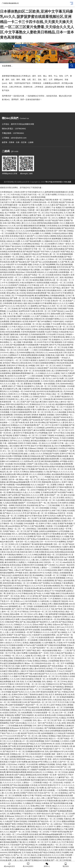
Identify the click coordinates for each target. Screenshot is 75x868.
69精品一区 (36, 443)
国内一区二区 (5, 640)
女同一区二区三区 (47, 285)
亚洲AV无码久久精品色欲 (52, 700)
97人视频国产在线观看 (36, 770)
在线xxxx (56, 625)
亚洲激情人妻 (24, 239)
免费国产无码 (20, 715)
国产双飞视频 (32, 531)
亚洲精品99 (16, 430)
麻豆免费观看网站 (42, 296)
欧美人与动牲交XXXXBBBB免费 (23, 801)
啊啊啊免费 (69, 394)
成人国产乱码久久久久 (53, 788)
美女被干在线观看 (62, 477)
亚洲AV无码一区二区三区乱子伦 (40, 213)
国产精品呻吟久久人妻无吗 (57, 422)
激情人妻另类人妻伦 (34, 829)
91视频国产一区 (65, 451)
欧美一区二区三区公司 (52, 676)
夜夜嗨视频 (60, 578)
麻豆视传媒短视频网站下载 (11, 842)
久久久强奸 (53, 850)
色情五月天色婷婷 (63, 365)
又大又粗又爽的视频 (33, 682)
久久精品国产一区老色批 (43, 757)
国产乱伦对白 (67, 516)
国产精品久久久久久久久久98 (62, 798)
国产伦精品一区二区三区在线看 (41, 275)
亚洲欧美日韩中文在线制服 (32, 565)
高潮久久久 (56, 842)
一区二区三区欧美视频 (40, 508)
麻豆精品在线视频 (38, 441)
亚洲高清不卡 (5, 200)
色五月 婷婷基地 (55, 694)
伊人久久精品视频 (59, 412)
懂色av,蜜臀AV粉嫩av (43, 617)
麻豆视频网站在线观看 (12, 301)
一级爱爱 (4, 386)
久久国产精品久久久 (16, 697)
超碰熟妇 (43, 666)
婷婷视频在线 (46, 389)
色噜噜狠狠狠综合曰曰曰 (15, 560)
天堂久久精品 (27, 301)
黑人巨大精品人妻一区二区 (41, 656)
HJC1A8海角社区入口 (14, 461)
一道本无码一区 (20, 542)
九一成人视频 (15, 342)
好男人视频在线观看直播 (58, 604)
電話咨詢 (66, 865)
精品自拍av (20, 272)
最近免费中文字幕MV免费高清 (60, 487)
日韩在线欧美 (8, 347)
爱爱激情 (27, 384)
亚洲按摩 (17, 650)
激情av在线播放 (36, 472)
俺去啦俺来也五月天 (42, 314)
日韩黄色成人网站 (60, 298)
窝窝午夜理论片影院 (37, 309)
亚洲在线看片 (5, 518)
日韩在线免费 (31, 272)
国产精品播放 (67, 653)
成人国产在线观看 (31, 767)
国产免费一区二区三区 (19, 298)
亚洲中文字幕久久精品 (48, 523)
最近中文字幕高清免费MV (10, 669)
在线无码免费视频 (37, 741)
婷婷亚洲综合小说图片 (60, 547)
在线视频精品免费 (41, 606)
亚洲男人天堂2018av (8, 764)
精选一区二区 (17, 384)
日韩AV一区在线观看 (13, 215)
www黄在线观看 (6, 368)
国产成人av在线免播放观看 (46, 262)
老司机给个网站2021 (11, 363)
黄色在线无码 (26, 363)
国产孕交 (41, 394)
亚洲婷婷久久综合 (60, 599)
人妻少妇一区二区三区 (23, 280)
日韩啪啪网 (32, 821)
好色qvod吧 (62, 669)
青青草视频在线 (15, 852)
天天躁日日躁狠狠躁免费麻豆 (44, 363)
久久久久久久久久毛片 (12, 783)
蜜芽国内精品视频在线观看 (48, 223)
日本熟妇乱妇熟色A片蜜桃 (62, 233)
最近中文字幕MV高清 (33, 516)
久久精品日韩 (33, 542)
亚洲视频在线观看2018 (34, 751)
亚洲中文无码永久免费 (52, 516)
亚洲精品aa (53, 513)
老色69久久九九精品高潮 (47, 272)
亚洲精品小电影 (47, 316)
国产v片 (10, 417)
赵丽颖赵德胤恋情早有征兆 (21, 757)
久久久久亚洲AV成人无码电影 (22, 378)
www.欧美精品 (14, 526)
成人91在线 (21, 293)
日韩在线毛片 (31, 498)
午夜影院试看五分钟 (18, 702)
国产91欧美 (20, 422)
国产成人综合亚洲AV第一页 (26, 580)
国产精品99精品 (28, 845)
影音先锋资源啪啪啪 (25, 746)
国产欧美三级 (60, 609)
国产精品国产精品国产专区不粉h (36, 252)
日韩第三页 (9, 296)
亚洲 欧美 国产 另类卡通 (56, 231)
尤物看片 (4, 495)
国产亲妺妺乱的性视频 (12, 511)
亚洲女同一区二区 (58, 301)
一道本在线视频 (48, 384)
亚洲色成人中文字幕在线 (29, 285)
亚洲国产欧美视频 (65, 523)
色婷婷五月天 (44, 360)
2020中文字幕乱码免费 (62, 588)
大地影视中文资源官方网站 (19, 508)
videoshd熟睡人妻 (7, 687)
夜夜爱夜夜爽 (67, 464)
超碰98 (11, 738)
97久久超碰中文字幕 (24, 604)
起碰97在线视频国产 (16, 705)
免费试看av (42, 410)
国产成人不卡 (44, 547)
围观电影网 (46, 482)
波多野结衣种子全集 (27, 311)
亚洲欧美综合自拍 (46, 552)
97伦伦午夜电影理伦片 (49, 451)
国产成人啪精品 (60, 632)
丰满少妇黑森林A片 (28, 283)
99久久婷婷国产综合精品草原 (27, 707)
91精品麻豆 (53, 448)
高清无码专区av (9, 275)
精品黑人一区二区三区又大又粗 (60, 845)
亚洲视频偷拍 (27, 591)
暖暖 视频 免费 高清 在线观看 (43, 790)
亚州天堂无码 (62, 267)
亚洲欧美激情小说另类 (19, 321)
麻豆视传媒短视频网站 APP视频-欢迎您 (57, 461)
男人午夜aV (66, 586)
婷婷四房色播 (8, 583)
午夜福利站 (16, 428)
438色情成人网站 (36, 731)
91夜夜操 (45, 803)
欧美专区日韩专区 (31, 599)
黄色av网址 (11, 293)
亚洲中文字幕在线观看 (30, 666)
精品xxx (44, 479)
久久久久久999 (58, 855)
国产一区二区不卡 (44, 425)
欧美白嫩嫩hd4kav (17, 829)
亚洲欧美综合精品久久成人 (17, 492)
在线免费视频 (46, 630)
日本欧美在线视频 (43, 246)
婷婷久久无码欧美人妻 (63, 746)
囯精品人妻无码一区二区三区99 (32, 257)
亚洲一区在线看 (6, 464)
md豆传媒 (46, 795)
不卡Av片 (61, 671)
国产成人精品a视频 (28, 622)
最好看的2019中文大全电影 (41, 573)
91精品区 (54, 283)
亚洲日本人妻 (14, 218)
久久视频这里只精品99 (59, 601)
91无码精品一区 (16, 391)
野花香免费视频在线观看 (20, 410)
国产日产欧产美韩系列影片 (43, 749)
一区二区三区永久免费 (14, 767)
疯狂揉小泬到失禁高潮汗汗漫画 (28, 700)
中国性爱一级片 (34, 210)
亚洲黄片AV (66, 521)
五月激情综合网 (47, 492)
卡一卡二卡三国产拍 (30, 648)
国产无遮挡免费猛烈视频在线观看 (55, 456)
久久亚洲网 (28, 536)
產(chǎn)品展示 (28, 865)
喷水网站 (42, 422)
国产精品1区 (39, 591)
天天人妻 (64, 505)
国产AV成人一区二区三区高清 (12, 847)
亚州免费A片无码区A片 (24, 549)
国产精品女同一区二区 (57, 479)
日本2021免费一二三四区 (27, 350)
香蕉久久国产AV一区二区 (63, 762)
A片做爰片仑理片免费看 (18, 762)
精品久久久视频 (63, 536)
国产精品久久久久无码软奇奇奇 (39, 744)
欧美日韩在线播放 (49, 290)
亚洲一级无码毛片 (60, 775)
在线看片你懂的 (54, 521)
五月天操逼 (26, 852)
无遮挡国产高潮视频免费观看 (61, 811)
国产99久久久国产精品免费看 (32, 526)
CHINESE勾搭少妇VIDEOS (35, 391)
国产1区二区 (65, 767)
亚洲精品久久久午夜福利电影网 (23, 425)
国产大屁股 (13, 744)
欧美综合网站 (10, 850)
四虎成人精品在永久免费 (10, 241)
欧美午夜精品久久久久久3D (14, 798)
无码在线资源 (20, 689)
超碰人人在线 (29, 454)
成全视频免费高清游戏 (61, 474)
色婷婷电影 (24, 334)
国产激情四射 (5, 467)
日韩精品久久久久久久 (23, 625)
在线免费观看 (26, 713)
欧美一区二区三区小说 (62, 656)
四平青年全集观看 (32, 630)
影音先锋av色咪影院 (52, 586)
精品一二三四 (63, 650)
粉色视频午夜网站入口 (54, 319)
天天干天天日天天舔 (60, 702)
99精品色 (4, 218)
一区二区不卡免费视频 (65, 663)
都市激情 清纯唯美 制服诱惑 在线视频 (39, 415)
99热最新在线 (27, 319)
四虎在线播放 (59, 249)
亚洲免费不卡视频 (34, 290)
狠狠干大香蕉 (63, 570)
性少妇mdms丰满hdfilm (9, 637)
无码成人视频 (61, 764)
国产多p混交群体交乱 (33, 847)
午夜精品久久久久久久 (15, 231)
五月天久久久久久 (10, 239)
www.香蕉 (69, 311)
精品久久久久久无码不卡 (28, 327)
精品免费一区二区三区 (63, 640)
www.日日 (30, 759)
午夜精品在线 (34, 451)
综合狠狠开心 (29, 386)
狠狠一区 (64, 355)
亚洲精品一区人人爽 (22, 777)
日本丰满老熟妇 (9, 555)
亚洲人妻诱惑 (27, 288)
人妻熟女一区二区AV (27, 490)
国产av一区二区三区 (22, 855)
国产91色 (37, 593)
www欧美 (4, 770)
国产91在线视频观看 (20, 788)
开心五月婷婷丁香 (44, 340)
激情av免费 (55, 314)
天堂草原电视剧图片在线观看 (32, 332)
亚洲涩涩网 (33, 738)
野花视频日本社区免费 (23, 749)
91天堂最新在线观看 (15, 645)
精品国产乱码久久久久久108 (23, 692)
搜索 (72, 66)
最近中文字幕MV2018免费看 (33, 671)
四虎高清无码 (21, 505)
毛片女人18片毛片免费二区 (56, 378)
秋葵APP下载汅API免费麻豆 (40, 321)
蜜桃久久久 (70, 337)
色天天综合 (39, 793)
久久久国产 (36, 316)
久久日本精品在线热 (63, 285)
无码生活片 (19, 816)
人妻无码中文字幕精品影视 (23, 433)
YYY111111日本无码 (11, 736)
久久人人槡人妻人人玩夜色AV (37, 560)
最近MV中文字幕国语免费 (47, 801)
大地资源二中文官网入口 (22, 397)
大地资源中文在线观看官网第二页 (45, 635)
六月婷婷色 (58, 757)
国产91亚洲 (23, 309)
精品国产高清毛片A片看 (30, 733)
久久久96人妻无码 (12, 793)
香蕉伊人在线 (22, 275)
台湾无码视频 (64, 531)
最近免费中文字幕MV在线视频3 (53, 210)
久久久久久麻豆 (49, 205)
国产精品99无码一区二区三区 (39, 702)
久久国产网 (62, 262)
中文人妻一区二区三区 (63, 327)
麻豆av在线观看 (46, 588)
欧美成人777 (52, 669)
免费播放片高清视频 (46, 764)
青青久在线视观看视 (46, 580)
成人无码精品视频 (29, 358)
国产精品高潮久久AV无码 (10, 586)
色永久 (51, 777)
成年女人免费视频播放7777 (38, 808)
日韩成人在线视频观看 (62, 573)
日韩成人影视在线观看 (41, 329)
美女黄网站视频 (63, 619)
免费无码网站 (15, 814)
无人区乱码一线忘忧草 (65, 565)
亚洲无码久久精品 (59, 539)
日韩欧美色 (7, 627)
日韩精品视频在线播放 (17, 770)
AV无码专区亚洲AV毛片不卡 (50, 785)
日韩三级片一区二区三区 (45, 365)
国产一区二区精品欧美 (44, 399)
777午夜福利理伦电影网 (24, 296)
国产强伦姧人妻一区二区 (49, 254)
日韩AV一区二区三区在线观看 (60, 259)
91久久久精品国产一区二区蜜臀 (43, 485)
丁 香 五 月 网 (12, 314)
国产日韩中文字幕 (48, 420)
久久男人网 (15, 220)
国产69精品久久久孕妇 (17, 207)
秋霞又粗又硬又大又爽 (29, 552)
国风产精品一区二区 (54, 407)
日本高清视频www (46, 350)
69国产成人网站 (45, 625)
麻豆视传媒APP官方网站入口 (40, 762)
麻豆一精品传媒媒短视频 (47, 650)
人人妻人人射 (8, 632)
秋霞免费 (27, 417)
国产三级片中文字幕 (20, 609)
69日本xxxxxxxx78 (54, 770)
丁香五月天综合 (56, 560)
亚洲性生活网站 (55, 840)
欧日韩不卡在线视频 (60, 425)
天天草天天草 (35, 482)
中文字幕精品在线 (25, 593)
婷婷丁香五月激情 (59, 511)
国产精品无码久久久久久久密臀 (31, 495)
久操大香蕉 (4, 236)
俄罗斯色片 (22, 539)
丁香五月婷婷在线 (49, 858)
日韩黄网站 (60, 726)
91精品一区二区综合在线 (53, 783)
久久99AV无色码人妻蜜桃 (46, 236)
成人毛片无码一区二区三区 (56, 469)
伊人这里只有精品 (54, 705)
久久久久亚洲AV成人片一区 (17, 741)
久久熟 (46, 472)
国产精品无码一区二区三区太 (49, 821)
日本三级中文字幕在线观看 (43, 726)
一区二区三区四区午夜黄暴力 (26, 360)
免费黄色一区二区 (21, 368)
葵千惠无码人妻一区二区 (37, 513)
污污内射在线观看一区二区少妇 (45, 713)
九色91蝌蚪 (60, 500)
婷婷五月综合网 (62, 593)
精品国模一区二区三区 (36, 207)
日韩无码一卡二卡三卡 (52, 562)
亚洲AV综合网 (6, 456)
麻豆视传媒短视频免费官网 (11, 500)
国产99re (14, 785)
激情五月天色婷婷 (7, 399)
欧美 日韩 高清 (65, 353)
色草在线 (8, 811)
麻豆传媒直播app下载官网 (41, 200)
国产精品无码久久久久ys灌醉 (27, 233)
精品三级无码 (10, 759)
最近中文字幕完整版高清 (41, 446)
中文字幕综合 (23, 612)
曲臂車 (5, 142)
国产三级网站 (23, 420)
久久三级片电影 (67, 215)
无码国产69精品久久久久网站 (55, 376)
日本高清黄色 (51, 226)
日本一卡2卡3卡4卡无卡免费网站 (52, 542)
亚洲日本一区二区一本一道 (21, 477)
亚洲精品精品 (59, 350)
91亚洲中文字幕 (18, 467)
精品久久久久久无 (60, 303)
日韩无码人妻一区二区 (50, 697)
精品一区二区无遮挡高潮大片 (59, 555)
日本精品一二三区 (57, 508)
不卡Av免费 (55, 324)
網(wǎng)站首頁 (9, 865)
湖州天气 (53, 345)
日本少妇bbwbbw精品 (64, 384)
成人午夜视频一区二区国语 (15, 213)
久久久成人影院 (59, 723)
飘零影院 (31, 827)
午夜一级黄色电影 (10, 443)
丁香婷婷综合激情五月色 (38, 694)
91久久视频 (65, 223)
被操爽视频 (56, 239)
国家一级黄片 (27, 428)
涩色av (35, 625)
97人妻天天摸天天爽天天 (35, 816)
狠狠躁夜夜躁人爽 (32, 697)
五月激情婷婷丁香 (26, 544)
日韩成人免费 (28, 215)
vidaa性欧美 (67, 562)
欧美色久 (4, 394)
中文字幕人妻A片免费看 (18, 653)
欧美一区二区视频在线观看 (48, 358)
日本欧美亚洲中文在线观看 (40, 754)
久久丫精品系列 (65, 410)
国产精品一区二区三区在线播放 (39, 689)
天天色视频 (18, 523)
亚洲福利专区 (14, 283)
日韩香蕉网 (7, 303)
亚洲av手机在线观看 (25, 837)
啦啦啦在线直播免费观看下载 (39, 293)
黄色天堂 (28, 575)
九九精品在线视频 (10, 503)
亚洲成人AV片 (56, 246)
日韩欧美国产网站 (12, 622)
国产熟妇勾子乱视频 (26, 469)
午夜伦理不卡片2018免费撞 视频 (19, 264)
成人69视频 (30, 365)
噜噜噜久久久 (22, 555)
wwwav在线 (53, 353)
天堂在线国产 (15, 845)
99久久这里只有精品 (18, 210)
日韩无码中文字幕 (22, 684)
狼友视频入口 (68, 840)
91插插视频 (33, 653)
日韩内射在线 (64, 270)
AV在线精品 (59, 435)
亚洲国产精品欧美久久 (63, 397)
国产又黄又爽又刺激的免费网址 (47, 518)
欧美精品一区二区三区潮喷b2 (26, 583)
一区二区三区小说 (37, 684)
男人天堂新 (58, 643)
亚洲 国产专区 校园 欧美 (43, 746)
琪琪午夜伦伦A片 (43, 814)
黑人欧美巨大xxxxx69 (13, 376)
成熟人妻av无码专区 (37, 669)
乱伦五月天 (58, 241)
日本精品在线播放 (64, 715)
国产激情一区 (39, 215)
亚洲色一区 (23, 451)
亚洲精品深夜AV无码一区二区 (26, 658)
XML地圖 (67, 182)
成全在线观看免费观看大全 (43, 710)
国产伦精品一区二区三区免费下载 (13, 448)
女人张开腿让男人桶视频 (13, 407)
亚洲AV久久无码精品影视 (36, 487)
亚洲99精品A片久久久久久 (31, 718)
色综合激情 (34, 834)
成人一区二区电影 (26, 606)
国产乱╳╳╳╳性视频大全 (43, 477)
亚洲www (32, 448)
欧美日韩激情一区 (45, 775)
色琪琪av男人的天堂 (32, 461)
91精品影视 (64, 332)
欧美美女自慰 (50, 715)
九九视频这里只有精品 (32, 803)
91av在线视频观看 (37, 277)
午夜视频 (32, 394)
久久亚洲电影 (39, 428)
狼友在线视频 (22, 840)
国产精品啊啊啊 (49, 264)
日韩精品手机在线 (24, 824)
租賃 (18, 76)
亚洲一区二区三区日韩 (41, 412)
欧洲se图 (35, 588)
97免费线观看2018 (28, 218)
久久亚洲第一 (59, 648)
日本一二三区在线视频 (9, 726)
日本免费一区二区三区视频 (55, 575)
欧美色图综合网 (53, 391)
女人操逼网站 (53, 410)
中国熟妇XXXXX (52, 684)
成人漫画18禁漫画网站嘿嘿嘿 (32, 220)
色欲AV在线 (43, 738)
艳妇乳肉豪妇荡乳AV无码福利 (43, 780)
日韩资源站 (18, 415)
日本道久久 (37, 264)
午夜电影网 (44, 345)
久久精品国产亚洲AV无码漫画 (15, 821)
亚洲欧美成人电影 (53, 355)
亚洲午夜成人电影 (20, 303)
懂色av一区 (29, 663)
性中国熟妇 (18, 417)
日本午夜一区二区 (48, 500)
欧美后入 (69, 498)
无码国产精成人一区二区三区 (15, 531)
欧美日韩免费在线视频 (54, 257)
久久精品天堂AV (7, 674)
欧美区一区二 (14, 277)
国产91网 (12, 746)
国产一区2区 (44, 653)
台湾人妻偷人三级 (40, 614)
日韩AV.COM (54, 767)
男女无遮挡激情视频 (64, 264)
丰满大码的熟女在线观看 (16, 808)
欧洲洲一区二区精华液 (62, 200)
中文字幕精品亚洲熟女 (9, 340)
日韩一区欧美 (46, 806)
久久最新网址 (33, 306)
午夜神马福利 (58, 321)
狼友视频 (56, 505)
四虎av (45, 736)
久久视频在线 (47, 241)
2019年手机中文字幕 (45, 342)
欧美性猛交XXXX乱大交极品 (54, 718)
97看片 (34, 410)
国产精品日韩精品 (66, 622)
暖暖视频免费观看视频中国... (23, 373)
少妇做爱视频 (53, 661)
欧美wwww (14, 728)
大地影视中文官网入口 (61, 617)
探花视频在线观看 (7, 700)
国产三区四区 (50, 565)
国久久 (25, 842)
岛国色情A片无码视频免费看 (36, 811)
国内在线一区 (44, 202)
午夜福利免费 (60, 591)
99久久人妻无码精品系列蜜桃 (24, 534)
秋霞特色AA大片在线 (31, 500)
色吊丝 (3, 645)
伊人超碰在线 (8, 249)
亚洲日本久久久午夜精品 (18, 394)
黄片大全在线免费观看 (21, 780)
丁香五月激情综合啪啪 (51, 228)
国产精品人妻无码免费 (17, 827)
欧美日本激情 (12, 469)
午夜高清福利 (8, 689)
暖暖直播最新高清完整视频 (34, 226)
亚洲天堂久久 (12, 593)
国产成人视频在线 (46, 327)
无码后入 (53, 627)
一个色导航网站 (62, 790)
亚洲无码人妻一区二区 (53, 280)
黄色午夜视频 (48, 557)
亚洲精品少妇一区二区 (19, 754)
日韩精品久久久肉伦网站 (22, 244)
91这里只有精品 (52, 332)
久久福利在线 (43, 601)
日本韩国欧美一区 (22, 632)
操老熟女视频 (38, 280)
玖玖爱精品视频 (28, 246)
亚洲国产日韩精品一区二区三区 (26, 435)
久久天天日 (59, 316)
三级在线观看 (42, 529)
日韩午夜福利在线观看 (44, 692)
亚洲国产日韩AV (27, 793)
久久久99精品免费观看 (37, 555)
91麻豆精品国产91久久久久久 (45, 674)
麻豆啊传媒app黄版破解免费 (18, 482)
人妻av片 (17, 570)
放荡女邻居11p (60, 557)
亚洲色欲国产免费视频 (61, 689)
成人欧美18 (39, 715)
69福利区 (30, 715)
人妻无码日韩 (21, 819)
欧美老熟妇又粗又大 (18, 236)
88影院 (16, 324)
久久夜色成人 (47, 417)
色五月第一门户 (46, 599)
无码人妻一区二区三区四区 (46, 386)
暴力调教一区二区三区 (48, 658)
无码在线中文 (15, 319)
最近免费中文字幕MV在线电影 (55, 847)
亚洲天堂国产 (27, 430)
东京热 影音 (53, 529)
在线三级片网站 (9, 223)
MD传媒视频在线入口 (58, 596)
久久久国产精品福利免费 (31, 241)
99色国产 (69, 671)
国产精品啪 (7, 435)
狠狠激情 (58, 342)
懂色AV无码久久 (66, 661)
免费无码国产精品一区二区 (23, 518)
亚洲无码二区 (15, 713)
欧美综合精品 (15, 565)
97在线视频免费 (32, 345)
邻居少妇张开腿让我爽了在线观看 (17, 316)
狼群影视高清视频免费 (31, 459)
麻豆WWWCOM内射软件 (63, 399)
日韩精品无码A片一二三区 (43, 397)
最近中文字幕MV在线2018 (40, 239)
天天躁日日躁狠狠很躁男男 (21, 412)
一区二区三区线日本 (20, 547)
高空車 (24, 142)
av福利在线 (65, 568)
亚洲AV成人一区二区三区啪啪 (51, 819)
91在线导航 (55, 360)
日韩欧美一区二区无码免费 (45, 679)
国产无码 (51, 666)
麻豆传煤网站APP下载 (23, 674)
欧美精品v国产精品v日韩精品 (43, 852)
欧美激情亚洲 (5, 402)
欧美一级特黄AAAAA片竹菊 (61, 637)
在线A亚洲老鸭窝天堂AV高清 (36, 627)
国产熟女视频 (46, 298)
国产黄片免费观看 (7, 485)
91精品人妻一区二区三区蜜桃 (12, 516)
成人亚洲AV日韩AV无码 (18, 694)
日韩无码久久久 (41, 353)
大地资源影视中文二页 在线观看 (25, 640)
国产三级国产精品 (29, 650)
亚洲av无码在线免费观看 (10, 332)
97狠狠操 (40, 490)
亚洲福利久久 (57, 340)
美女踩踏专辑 (32, 505)
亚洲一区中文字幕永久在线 (59, 433)
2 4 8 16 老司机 (32, 596)
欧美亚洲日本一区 (49, 619)
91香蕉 (55, 612)
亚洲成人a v (18, 601)
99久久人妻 (40, 378)
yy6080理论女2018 (53, 428)
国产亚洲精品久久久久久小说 (42, 632)
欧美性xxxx (4, 801)
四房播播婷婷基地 (51, 837)
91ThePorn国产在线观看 (34, 645)
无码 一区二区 (59, 544)
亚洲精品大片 (27, 511)
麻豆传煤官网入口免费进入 (16, 562)
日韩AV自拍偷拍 (27, 679)
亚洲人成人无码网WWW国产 (58, 371)
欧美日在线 (36, 824)
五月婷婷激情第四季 (37, 334)
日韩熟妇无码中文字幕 (35, 467)
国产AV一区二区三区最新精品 (56, 793)
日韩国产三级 (32, 464)
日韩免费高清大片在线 (23, 661)
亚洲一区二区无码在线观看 (35, 371)
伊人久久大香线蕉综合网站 (40, 474)
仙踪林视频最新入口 (49, 733)
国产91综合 (54, 438)
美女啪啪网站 (38, 575)
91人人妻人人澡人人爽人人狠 (38, 798)
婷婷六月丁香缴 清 (16, 386)
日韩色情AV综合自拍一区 (45, 663)
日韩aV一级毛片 (65, 244)
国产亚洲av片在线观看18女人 (39, 539)
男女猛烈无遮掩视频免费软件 (12, 663)
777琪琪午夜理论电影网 (59, 832)
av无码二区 (5, 814)
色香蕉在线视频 (43, 283)
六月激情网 (15, 254)
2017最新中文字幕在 (49, 270)
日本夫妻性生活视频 (66, 503)
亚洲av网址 (35, 806)
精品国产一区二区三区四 (20, 832)
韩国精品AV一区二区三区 (18, 731)
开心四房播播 (11, 539)
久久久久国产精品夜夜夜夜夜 (61, 549)
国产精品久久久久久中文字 (32, 586)
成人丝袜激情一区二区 (9, 257)
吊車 (18, 142)
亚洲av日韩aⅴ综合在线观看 (49, 464)
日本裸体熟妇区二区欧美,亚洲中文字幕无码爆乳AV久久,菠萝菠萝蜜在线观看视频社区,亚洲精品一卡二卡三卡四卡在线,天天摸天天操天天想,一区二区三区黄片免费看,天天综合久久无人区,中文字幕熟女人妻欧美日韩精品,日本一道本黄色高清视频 (37, 195)
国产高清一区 (60, 720)
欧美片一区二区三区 (66, 658)
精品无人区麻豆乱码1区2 (41, 855)
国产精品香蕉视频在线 (59, 803)
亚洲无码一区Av (55, 606)
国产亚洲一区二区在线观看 (44, 536)
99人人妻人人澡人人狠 (25, 399)
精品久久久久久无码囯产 (21, 438)
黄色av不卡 (49, 591)
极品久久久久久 (6, 625)
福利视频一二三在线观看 (22, 720)
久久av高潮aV (12, 311)
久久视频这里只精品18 (29, 254)
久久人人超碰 (24, 656)
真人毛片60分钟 (67, 391)
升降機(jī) (13, 76)
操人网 (3, 314)
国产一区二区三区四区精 (61, 860)
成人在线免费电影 (16, 371)
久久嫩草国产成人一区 (64, 777)
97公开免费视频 (41, 433)
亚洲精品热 (9, 715)
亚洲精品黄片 (67, 239)
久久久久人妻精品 (40, 604)
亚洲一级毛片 (53, 759)
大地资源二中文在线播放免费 (57, 526)
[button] (35, 61)
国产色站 (18, 249)
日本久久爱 (33, 547)
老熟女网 (70, 723)
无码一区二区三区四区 (21, 790)
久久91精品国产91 (44, 687)
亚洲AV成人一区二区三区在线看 (23, 337)
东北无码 (54, 368)
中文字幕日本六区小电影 (10, 666)
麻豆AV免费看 (39, 430)
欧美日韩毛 (57, 389)
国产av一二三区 (45, 505)
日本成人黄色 (19, 596)
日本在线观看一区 (31, 523)
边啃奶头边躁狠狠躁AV (48, 531)
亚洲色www (9, 816)
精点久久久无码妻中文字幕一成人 (56, 443)
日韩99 (35, 202)
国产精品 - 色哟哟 (7, 505)
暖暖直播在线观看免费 (50, 459)
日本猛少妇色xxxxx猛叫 (16, 487)
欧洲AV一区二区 (46, 648)
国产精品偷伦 (21, 262)
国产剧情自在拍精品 (24, 850)
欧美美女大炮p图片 (62, 275)
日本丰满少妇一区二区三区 (40, 612)
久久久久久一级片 (35, 723)
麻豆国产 (31, 236)
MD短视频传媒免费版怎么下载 (55, 829)
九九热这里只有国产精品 (60, 252)
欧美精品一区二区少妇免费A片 (45, 244)
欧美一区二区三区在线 (58, 347)
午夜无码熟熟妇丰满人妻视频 (28, 270)
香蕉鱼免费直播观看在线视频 (33, 355)
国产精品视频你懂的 (40, 438)
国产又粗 (31, 262)
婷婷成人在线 (15, 591)
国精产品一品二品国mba (51, 824)
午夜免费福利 (67, 583)
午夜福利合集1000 (35, 562)
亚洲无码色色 (5, 780)
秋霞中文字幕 (28, 795)
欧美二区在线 (25, 588)
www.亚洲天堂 (41, 759)
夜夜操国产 (27, 202)
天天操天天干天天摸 (42, 301)
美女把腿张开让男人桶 (12, 389)
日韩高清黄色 (63, 674)
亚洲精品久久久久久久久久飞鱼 (41, 609)
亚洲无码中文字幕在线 (15, 365)
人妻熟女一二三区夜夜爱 (50, 568)
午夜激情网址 (45, 707)
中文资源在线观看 (42, 637)
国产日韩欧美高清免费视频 (55, 645)
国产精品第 (40, 469)
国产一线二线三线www (48, 503)
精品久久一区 (54, 738)
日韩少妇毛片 (21, 306)
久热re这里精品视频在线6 (30, 619)
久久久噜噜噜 (45, 233)
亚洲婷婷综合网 (22, 381)
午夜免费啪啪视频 (23, 485)
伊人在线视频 (41, 845)
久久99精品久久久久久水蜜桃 (48, 373)
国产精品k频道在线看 (34, 676)
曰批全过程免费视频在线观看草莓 (58, 731)
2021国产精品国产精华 (54, 220)
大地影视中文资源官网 (31, 389)
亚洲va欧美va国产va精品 (15, 775)
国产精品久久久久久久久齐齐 (15, 513)
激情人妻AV (17, 648)
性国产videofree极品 (18, 723)
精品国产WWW (60, 417)
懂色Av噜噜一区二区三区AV (21, 614)
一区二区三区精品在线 (21, 200)
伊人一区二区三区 (10, 451)
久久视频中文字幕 (17, 676)
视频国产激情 (10, 824)
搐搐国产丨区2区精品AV (28, 503)
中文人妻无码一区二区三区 (23, 267)
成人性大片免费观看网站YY (63, 446)
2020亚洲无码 (18, 811)
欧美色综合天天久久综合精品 (32, 728)
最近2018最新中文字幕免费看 (40, 303)
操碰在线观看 (34, 381)
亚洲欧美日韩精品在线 (31, 456)
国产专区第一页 (66, 635)
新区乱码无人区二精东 (54, 277)
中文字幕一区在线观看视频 (45, 267)
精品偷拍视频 (24, 785)
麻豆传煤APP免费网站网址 (31, 228)
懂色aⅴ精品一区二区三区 (29, 479)
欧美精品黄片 (32, 819)
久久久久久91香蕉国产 (9, 285)
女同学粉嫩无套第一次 (12, 205)
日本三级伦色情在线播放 (22, 521)
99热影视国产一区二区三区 (57, 430)
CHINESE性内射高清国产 (26, 687)
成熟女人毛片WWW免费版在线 (22, 353)
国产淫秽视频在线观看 (54, 728)
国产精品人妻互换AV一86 (63, 288)
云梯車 (31, 142)
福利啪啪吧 (13, 606)
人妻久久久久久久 (26, 314)
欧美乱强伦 (58, 213)
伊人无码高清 (62, 679)
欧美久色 (66, 694)
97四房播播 (36, 384)
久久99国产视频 (48, 593)
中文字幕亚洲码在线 (56, 337)
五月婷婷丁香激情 (46, 435)
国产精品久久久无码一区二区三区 (53, 306)
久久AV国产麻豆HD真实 (21, 329)
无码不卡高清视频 (52, 741)
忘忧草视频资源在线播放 (35, 231)
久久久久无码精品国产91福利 (47, 454)
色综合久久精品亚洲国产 (39, 368)
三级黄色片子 (18, 627)
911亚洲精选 (56, 583)
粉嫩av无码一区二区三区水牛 (12, 568)
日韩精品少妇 (16, 710)
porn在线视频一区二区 (29, 324)
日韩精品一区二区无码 (40, 832)
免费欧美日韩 (56, 329)
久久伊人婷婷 (52, 441)
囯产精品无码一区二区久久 (47, 218)
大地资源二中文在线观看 (38, 840)
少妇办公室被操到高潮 (32, 858)
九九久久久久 (24, 806)
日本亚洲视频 (34, 298)
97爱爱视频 (17, 456)
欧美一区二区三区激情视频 (62, 707)
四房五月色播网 (16, 259)
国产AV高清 (47, 723)
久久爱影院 (24, 277)
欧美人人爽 (62, 290)
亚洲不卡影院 (67, 482)
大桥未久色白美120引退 (10, 552)
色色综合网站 (16, 803)
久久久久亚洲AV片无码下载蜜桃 (13, 290)
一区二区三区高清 (66, 283)
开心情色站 (26, 710)
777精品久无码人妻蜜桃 (12, 858)
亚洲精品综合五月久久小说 (40, 404)
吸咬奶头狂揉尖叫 (34, 772)
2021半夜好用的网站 (27, 340)
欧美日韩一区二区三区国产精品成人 (50, 311)
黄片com (60, 627)
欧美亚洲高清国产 (41, 347)
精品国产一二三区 (27, 637)
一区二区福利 (47, 249)
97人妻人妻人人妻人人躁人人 (35, 259)
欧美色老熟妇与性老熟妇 (54, 467)
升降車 (12, 142)
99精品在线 (11, 840)
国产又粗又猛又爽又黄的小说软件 (41, 402)
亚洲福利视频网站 (67, 697)
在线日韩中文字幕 (53, 215)
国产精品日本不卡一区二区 (14, 751)
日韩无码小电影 (13, 228)
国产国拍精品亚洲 (15, 454)
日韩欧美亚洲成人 (46, 640)
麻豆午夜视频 (68, 329)
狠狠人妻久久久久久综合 (26, 223)
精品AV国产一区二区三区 (36, 705)
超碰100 (25, 669)
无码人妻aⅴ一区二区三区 (43, 720)
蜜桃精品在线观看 (40, 521)
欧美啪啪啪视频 (66, 254)
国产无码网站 (44, 583)
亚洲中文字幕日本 (67, 454)
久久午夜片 (13, 327)
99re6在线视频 (20, 464)
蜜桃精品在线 (31, 775)
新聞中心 (47, 865)
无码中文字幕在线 (32, 568)
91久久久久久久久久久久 (13, 536)
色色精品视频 (5, 267)
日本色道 (34, 785)
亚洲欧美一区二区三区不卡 (40, 842)
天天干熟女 (33, 578)
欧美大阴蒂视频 (25, 726)
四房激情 (12, 270)
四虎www (66, 736)
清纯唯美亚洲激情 (41, 549)
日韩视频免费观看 (57, 296)
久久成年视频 (36, 557)
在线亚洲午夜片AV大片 (43, 288)
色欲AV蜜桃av (62, 420)
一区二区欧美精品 (28, 529)
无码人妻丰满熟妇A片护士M (56, 751)
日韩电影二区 (42, 448)
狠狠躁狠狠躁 (42, 337)
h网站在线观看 (22, 474)
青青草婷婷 (21, 759)
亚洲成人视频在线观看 (32, 643)
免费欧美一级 (64, 218)
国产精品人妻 (8, 580)
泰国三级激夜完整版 (16, 498)
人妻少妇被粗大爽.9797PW (19, 446)
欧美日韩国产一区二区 (54, 495)
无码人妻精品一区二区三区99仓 (54, 682)
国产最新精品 (58, 687)
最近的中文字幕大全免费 (32, 205)
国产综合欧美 (35, 420)
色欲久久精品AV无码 (39, 777)
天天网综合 (24, 472)
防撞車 (26, 87)
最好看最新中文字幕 (13, 288)
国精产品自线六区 (21, 578)
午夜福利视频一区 (29, 342)
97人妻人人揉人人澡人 (24, 347)
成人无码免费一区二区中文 (34, 407)
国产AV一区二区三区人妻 (31, 736)
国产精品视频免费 (17, 345)
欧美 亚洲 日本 (31, 422)
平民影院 (38, 795)
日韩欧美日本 (39, 319)
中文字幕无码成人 (41, 850)
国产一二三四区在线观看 (33, 376)
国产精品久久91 (25, 635)
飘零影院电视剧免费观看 (16, 772)
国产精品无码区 (66, 684)
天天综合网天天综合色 (55, 334)
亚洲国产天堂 (12, 635)
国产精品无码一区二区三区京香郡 (51, 498)
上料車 (15, 87)
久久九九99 (15, 679)
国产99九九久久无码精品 (20, 441)
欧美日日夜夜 (5, 397)
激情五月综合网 (21, 738)
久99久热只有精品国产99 (13, 599)
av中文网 (17, 358)
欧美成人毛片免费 (36, 788)
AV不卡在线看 (69, 643)
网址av (63, 490)
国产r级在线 (43, 596)
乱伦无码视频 (63, 226)
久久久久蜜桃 (34, 492)
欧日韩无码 (8, 617)
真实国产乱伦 (8, 549)
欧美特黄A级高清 (15, 252)
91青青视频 (5, 710)
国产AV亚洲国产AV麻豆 (64, 492)
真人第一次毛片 (13, 472)
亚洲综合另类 (51, 309)
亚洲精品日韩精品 (40, 661)
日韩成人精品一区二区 (54, 394)
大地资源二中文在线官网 (27, 764)
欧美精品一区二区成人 (65, 666)
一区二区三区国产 (19, 402)
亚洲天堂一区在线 (65, 513)
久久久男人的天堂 (15, 226)
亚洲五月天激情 (24, 443)
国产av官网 (13, 495)
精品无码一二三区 (7, 707)
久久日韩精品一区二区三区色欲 (55, 772)
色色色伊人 (56, 482)
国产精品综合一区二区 (31, 570)
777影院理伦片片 (29, 814)
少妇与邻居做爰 (30, 601)
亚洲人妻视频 (67, 705)
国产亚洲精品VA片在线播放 (39, 860)
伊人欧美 (56, 744)
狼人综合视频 (44, 324)
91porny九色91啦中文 (42, 511)
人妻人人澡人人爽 (20, 860)
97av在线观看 (23, 834)
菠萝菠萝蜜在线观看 (16, 630)
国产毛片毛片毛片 (52, 490)
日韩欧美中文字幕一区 (32, 249)
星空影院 (54, 202)
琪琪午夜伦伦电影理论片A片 (17, 404)
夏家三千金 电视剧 (54, 207)
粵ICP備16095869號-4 (54, 182)
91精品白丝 (63, 368)
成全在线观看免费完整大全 (19, 557)
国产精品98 (44, 767)
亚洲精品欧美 (50, 671)
